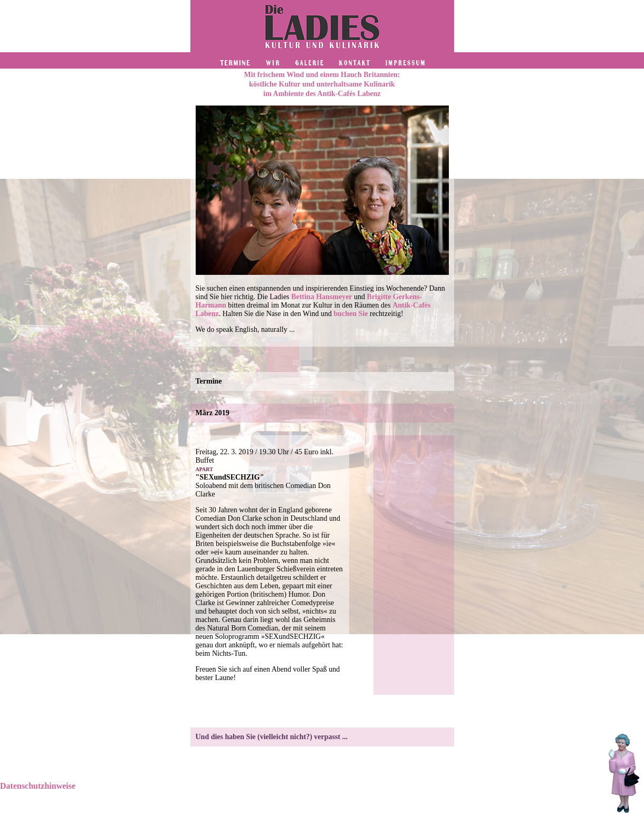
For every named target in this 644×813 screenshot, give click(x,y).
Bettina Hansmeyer (321, 297)
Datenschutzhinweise (38, 786)
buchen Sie (351, 314)
